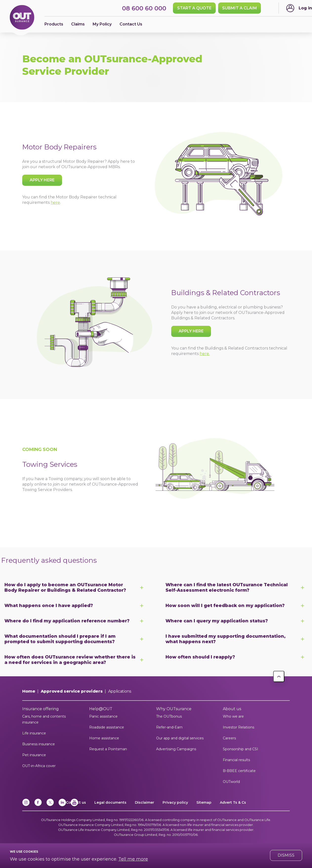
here (55, 202)
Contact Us (131, 24)
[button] (279, 676)
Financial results (236, 760)
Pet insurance (34, 755)
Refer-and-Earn (169, 727)
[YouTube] (74, 805)
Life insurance (34, 733)
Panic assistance (103, 716)
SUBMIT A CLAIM (239, 8)
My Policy (102, 24)
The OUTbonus (169, 716)
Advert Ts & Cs (233, 802)
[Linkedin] (62, 805)
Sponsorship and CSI (240, 749)
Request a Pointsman (108, 749)
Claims (78, 24)
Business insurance (39, 744)
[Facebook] (38, 805)
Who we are (233, 716)
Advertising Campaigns (176, 749)
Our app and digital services (180, 738)
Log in (305, 8)
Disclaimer (145, 802)
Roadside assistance (107, 727)
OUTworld (231, 782)
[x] (50, 805)
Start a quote (194, 8)
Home (29, 691)
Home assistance (104, 738)
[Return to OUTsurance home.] (22, 18)
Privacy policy (175, 802)
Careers (229, 738)
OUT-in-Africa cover (39, 766)
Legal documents (110, 802)
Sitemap (204, 802)
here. (205, 354)
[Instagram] (26, 805)
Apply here (42, 180)
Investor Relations (239, 727)
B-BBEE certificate (239, 771)
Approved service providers (72, 691)
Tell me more (133, 859)
